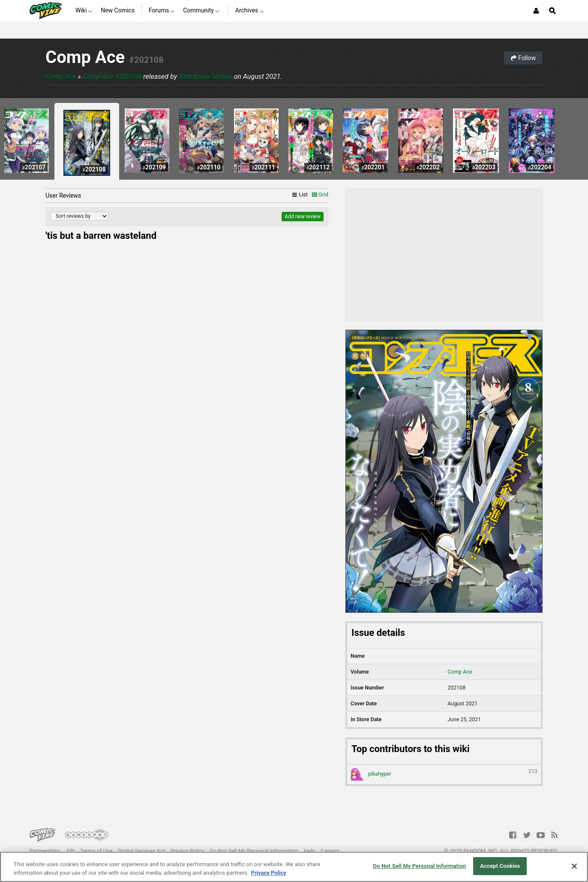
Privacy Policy (187, 851)
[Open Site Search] (552, 11)
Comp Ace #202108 (112, 77)
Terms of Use (96, 851)
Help (309, 851)
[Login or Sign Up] (536, 11)
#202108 (146, 60)
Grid (320, 194)
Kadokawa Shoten (205, 77)
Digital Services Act (141, 851)
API (70, 851)
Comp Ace (85, 57)
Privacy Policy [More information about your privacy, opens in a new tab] (268, 873)
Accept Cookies (500, 866)
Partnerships (45, 851)
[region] (294, 867)
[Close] (574, 866)
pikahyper (444, 774)
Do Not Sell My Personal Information (254, 851)
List (300, 194)
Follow (523, 58)
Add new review (303, 217)
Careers (330, 851)
